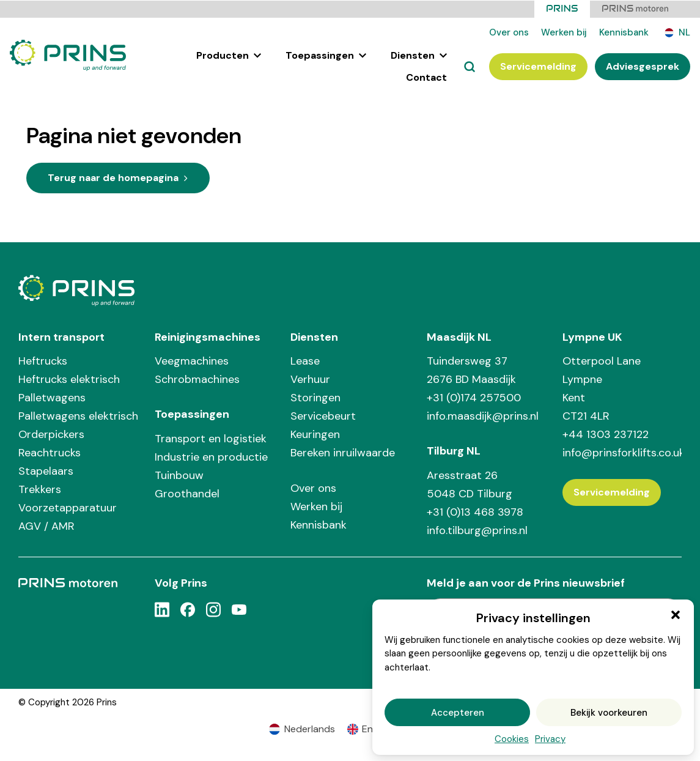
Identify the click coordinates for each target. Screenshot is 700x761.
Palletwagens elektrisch (78, 415)
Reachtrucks (50, 452)
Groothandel (187, 493)
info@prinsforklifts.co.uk (622, 452)
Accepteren (458, 713)
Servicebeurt (323, 415)
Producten (229, 55)
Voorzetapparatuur (68, 507)
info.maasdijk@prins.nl (483, 415)
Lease (305, 360)
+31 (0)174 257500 (474, 397)
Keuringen (315, 434)
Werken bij (564, 32)
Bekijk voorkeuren (609, 713)
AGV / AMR (46, 525)
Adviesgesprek (643, 66)
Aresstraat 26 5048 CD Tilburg (470, 484)
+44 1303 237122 (606, 434)
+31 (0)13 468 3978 (475, 511)
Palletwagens (52, 397)
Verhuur (310, 379)
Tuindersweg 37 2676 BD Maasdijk (471, 369)
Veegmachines (192, 360)
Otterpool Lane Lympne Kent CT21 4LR (602, 388)
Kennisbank (624, 32)
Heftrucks (43, 360)
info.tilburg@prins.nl (477, 530)
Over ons (509, 32)
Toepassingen (326, 55)
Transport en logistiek (211, 438)
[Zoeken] (470, 66)
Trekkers (40, 489)
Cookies (512, 739)
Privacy (550, 739)
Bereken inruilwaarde (343, 452)
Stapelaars (46, 470)
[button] (676, 615)
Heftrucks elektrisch (69, 379)
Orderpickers (51, 434)
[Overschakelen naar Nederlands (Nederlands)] (302, 729)
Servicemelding (538, 66)
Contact (426, 77)
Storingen (315, 397)
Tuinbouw (179, 475)
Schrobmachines (197, 379)
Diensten (419, 55)
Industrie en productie (211, 456)
